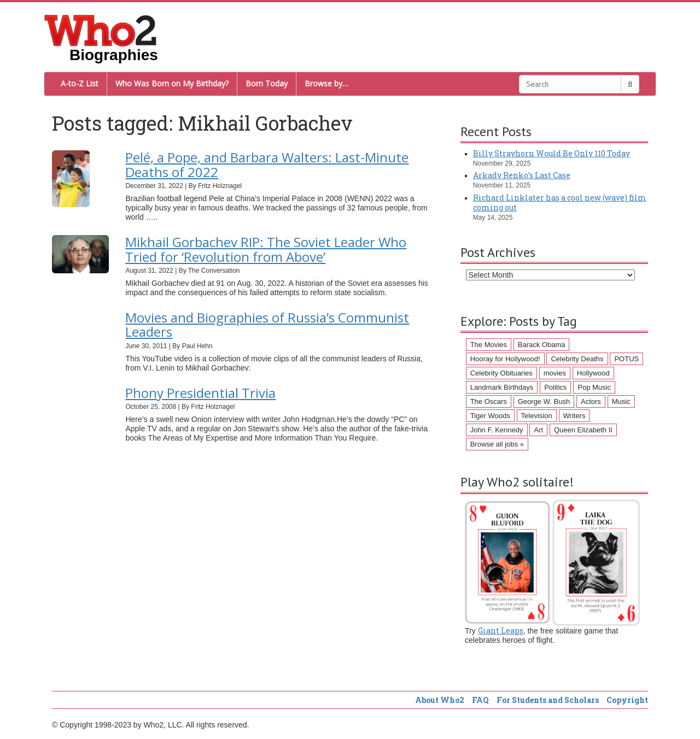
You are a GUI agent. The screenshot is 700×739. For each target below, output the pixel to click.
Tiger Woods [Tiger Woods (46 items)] (490, 416)
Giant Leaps (501, 631)
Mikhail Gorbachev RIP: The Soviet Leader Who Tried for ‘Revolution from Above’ (266, 249)
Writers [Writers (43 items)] (574, 416)
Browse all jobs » (497, 444)
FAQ (480, 700)
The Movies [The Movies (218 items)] (489, 345)
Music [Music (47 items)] (621, 401)
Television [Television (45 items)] (537, 416)
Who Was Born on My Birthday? (172, 83)
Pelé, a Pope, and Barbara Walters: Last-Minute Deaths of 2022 (267, 164)
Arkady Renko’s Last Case (522, 175)
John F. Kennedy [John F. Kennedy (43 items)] (497, 430)
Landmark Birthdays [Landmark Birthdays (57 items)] (502, 387)
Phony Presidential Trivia (200, 393)
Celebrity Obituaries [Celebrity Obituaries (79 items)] (501, 373)
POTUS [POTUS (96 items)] (626, 359)
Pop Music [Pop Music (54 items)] (594, 387)
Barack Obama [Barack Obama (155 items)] (542, 345)
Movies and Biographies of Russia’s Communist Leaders (267, 324)
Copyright (627, 700)
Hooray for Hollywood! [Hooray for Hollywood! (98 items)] (505, 359)
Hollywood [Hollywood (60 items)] (593, 373)
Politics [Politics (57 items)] (555, 387)
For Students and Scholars (548, 700)
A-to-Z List (80, 83)
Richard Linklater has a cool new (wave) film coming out (560, 203)
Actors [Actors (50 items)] (591, 401)
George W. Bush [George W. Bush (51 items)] (544, 401)
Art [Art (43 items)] (538, 430)
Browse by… (326, 83)
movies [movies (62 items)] (555, 373)
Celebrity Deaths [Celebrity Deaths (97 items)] (577, 359)
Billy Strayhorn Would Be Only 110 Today (552, 153)
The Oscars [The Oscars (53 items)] (489, 401)
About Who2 (440, 700)
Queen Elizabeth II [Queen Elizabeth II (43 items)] (583, 430)
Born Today (267, 83)
